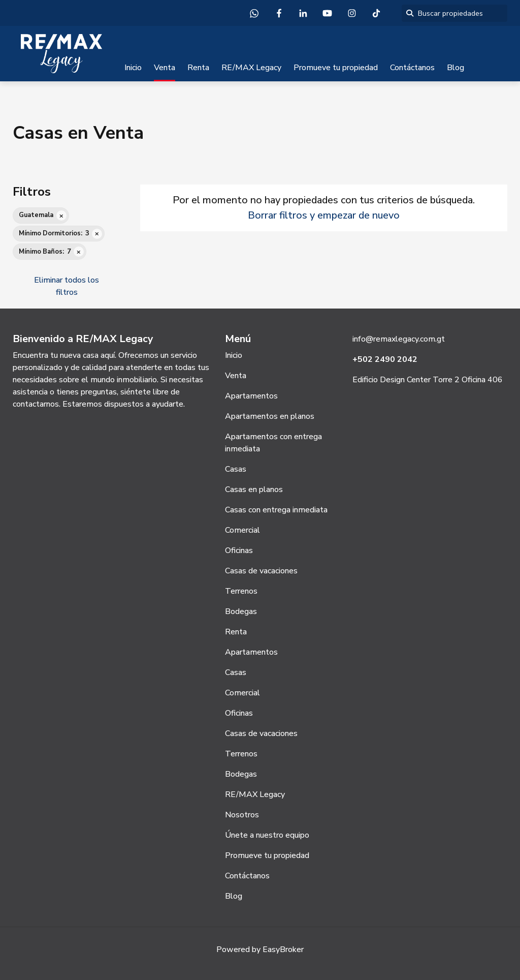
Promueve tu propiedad (336, 68)
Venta (165, 68)
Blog (456, 68)
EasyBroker (283, 950)
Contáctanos (412, 68)
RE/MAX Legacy (251, 68)
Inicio (133, 68)
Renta (198, 68)
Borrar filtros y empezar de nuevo (324, 215)
